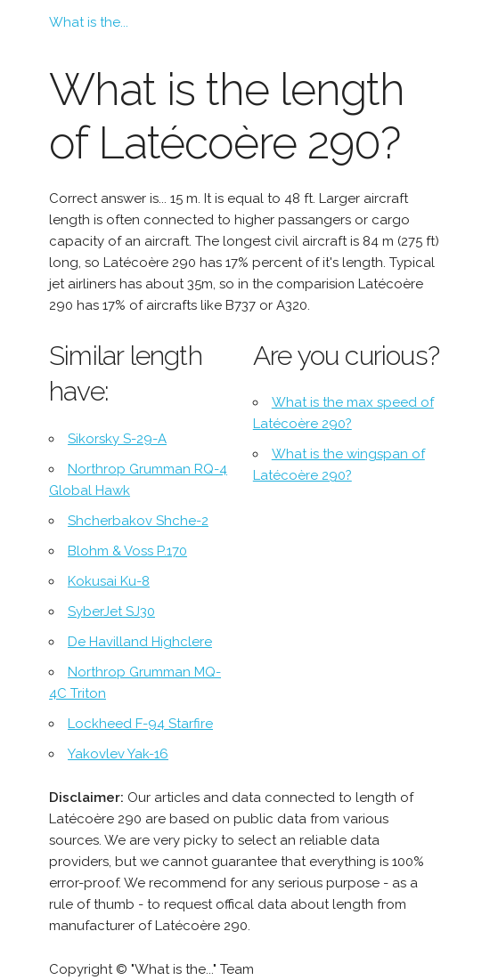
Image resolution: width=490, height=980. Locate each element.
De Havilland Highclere (140, 642)
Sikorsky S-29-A (117, 439)
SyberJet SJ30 (111, 611)
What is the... (89, 22)
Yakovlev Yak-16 (118, 754)
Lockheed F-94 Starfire (140, 724)
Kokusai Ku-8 (109, 581)
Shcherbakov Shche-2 (138, 521)
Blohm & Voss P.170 (127, 551)
